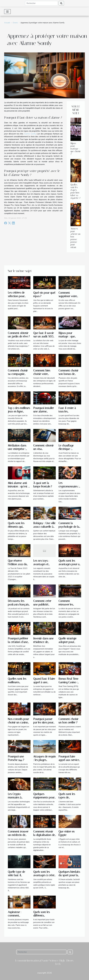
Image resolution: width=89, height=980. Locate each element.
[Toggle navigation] (7, 12)
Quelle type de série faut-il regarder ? (16, 875)
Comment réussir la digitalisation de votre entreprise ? (44, 835)
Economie (21, 961)
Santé (45, 961)
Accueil (7, 23)
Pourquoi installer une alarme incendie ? (44, 412)
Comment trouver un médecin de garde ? (18, 835)
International (34, 961)
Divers (15, 23)
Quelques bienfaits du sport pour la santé (69, 875)
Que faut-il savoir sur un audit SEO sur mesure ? (44, 337)
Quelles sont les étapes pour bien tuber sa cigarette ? (75, 191)
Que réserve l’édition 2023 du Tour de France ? (18, 564)
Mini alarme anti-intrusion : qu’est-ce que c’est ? (18, 487)
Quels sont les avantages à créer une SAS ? (44, 875)
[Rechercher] (41, 3)
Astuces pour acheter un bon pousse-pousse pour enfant (75, 238)
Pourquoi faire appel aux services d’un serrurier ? (69, 760)
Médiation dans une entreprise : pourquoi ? (17, 449)
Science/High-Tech (58, 962)
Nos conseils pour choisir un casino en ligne (18, 723)
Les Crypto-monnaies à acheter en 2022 (17, 798)
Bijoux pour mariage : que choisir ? (76, 149)
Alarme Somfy (30, 134)
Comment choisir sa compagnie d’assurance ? (18, 374)
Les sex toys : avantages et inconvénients (41, 564)
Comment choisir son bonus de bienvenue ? (68, 374)
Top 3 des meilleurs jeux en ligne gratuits (19, 412)
